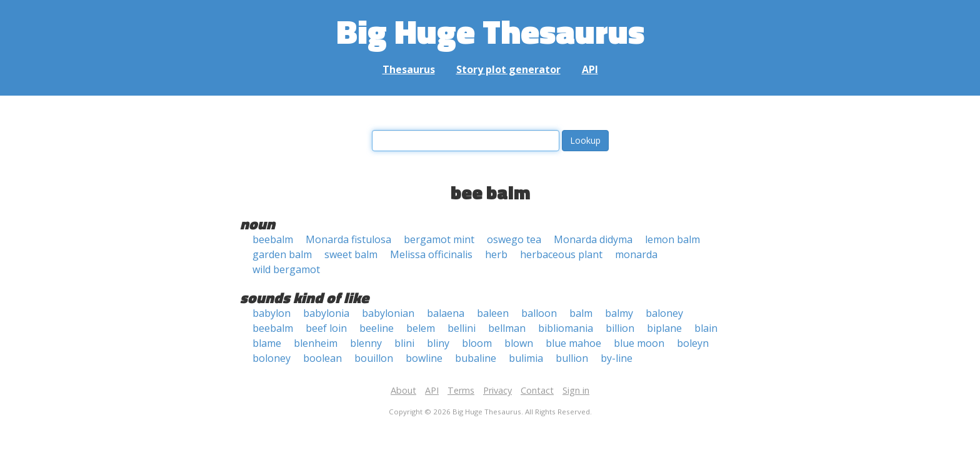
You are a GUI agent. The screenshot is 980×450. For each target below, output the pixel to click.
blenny (366, 343)
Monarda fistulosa (348, 239)
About (403, 390)
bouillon (374, 358)
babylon (272, 313)
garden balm (282, 254)
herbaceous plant (561, 254)
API (590, 69)
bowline (424, 358)
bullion (572, 358)
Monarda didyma (593, 239)
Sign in (576, 390)
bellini (462, 328)
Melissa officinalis (431, 254)
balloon (539, 313)
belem (421, 328)
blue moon (639, 343)
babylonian (388, 313)
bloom (477, 343)
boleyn (693, 343)
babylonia (326, 313)
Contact (537, 390)
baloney (664, 313)
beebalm (273, 239)
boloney (272, 358)
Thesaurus (409, 69)
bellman (507, 328)
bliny (438, 343)
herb (496, 254)
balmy (619, 313)
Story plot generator (508, 69)
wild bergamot (286, 269)
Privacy (497, 390)
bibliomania (566, 328)
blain (706, 328)
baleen (493, 313)
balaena (446, 313)
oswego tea (514, 239)
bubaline (476, 358)
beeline (377, 328)
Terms (461, 390)
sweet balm (351, 254)
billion (620, 328)
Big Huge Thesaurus (490, 31)
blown (519, 343)
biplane (664, 328)
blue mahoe (573, 343)
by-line (617, 358)
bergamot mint (439, 239)
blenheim (316, 343)
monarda (636, 254)
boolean (322, 358)
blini (404, 343)
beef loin (326, 328)
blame (267, 343)
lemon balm (672, 239)
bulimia (526, 358)
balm (581, 313)
